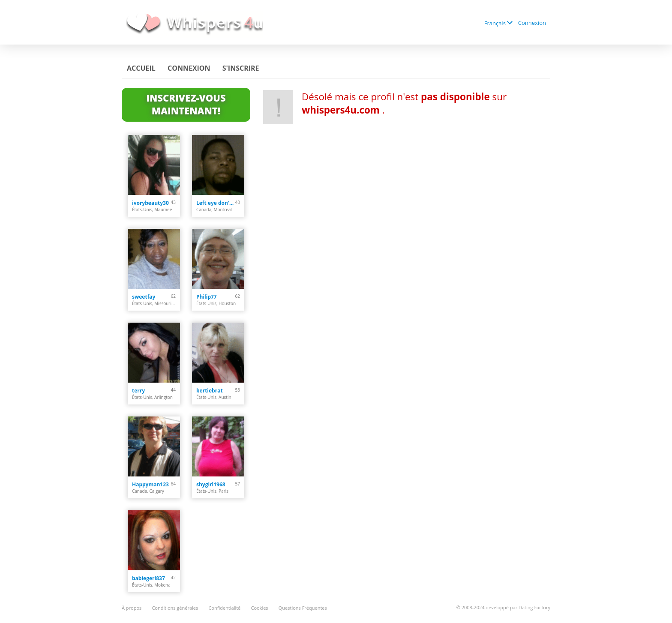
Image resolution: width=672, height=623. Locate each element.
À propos (132, 608)
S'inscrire (241, 68)
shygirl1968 (211, 484)
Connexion (532, 23)
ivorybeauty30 (150, 203)
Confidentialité (224, 608)
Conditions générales (175, 608)
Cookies (259, 608)
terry (138, 391)
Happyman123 (150, 484)
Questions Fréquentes (303, 608)
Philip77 (207, 297)
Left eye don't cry (216, 203)
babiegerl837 (148, 578)
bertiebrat (210, 391)
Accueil (141, 68)
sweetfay (144, 297)
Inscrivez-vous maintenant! (186, 104)
